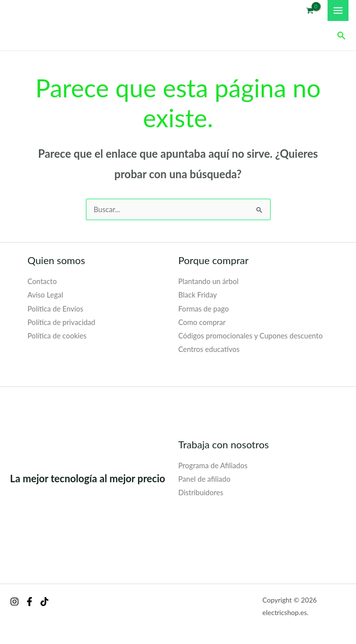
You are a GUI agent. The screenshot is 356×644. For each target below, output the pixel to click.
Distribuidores (201, 492)
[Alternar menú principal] (338, 10)
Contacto (42, 281)
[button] (342, 36)
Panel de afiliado (204, 479)
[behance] (44, 602)
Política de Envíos (55, 309)
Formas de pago (203, 309)
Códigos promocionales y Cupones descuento (250, 336)
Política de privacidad (61, 322)
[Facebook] (29, 602)
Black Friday (197, 295)
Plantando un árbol (208, 281)
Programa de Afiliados (213, 466)
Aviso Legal (45, 295)
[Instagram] (14, 602)
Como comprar (202, 322)
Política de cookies (57, 336)
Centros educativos (209, 349)
